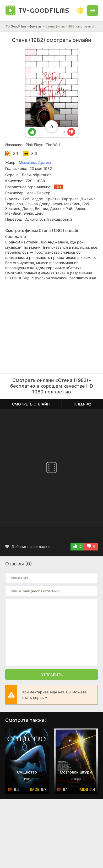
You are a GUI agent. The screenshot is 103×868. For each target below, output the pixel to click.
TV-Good (44, 10)
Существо (27, 772)
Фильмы (36, 26)
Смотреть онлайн (31, 404)
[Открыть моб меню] (93, 10)
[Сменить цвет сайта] (81, 10)
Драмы (45, 162)
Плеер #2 (82, 404)
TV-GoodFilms (16, 26)
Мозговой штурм (76, 772)
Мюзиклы (27, 162)
